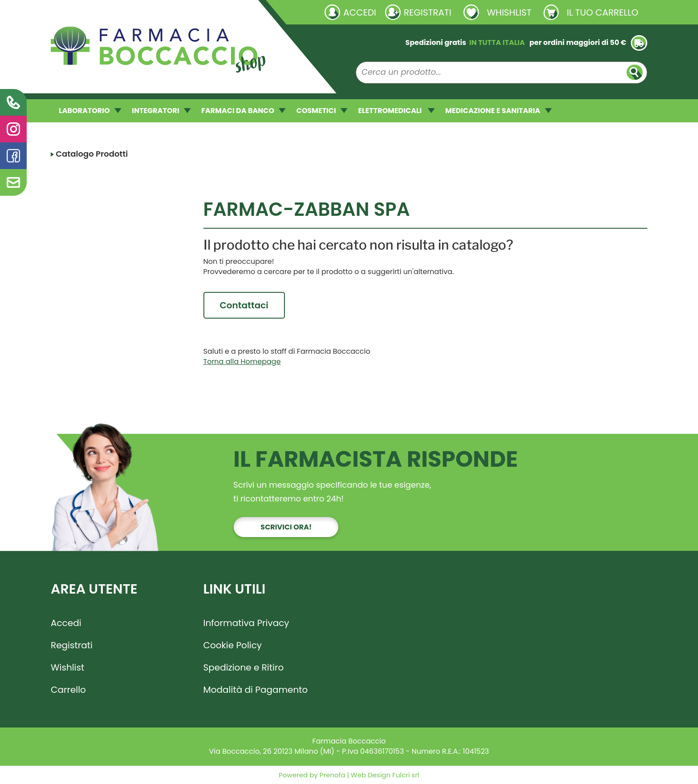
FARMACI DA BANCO (243, 111)
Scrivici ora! (286, 527)
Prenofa (332, 775)
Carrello (68, 690)
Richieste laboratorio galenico (104, 12)
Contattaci (244, 305)
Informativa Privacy (246, 623)
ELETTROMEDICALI (396, 111)
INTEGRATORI (161, 111)
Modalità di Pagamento (256, 690)
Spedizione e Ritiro (244, 667)
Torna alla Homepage (242, 362)
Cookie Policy (233, 645)
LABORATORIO (90, 111)
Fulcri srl (406, 775)
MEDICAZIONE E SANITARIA (498, 111)
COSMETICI (322, 111)
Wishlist (67, 667)
